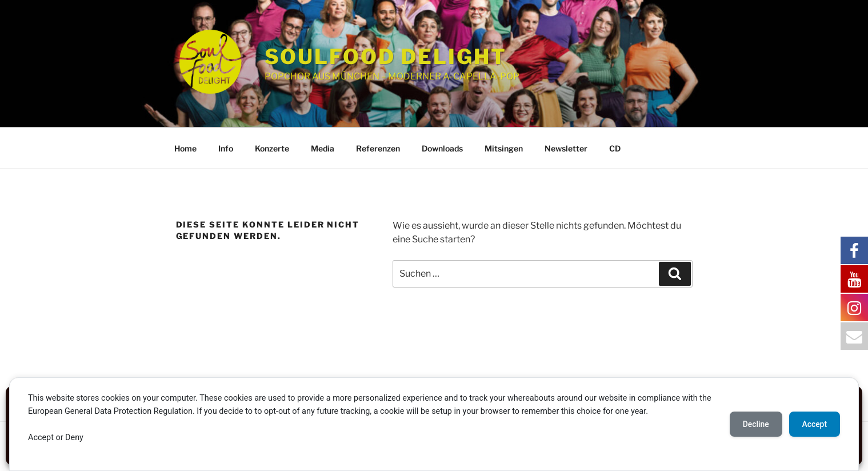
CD (615, 148)
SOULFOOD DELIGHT (386, 57)
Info (226, 148)
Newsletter (566, 148)
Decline (754, 424)
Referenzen (378, 148)
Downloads (442, 148)
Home (185, 148)
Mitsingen (504, 148)
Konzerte (272, 148)
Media (323, 148)
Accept (814, 424)
